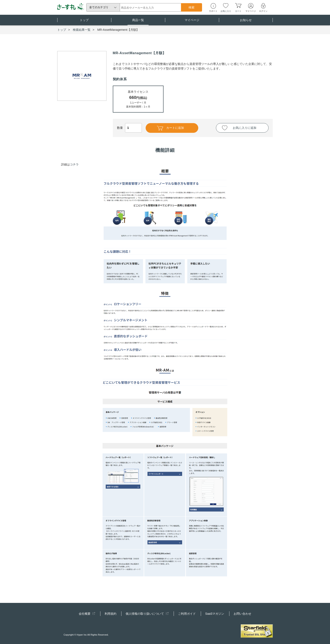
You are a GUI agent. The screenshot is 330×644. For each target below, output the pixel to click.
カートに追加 (170, 128)
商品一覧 (138, 22)
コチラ (74, 164)
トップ (84, 22)
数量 (129, 128)
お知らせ (246, 22)
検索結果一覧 (82, 30)
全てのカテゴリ (99, 7)
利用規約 (110, 614)
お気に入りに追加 (245, 128)
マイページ (192, 22)
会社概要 (87, 614)
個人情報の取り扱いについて (147, 614)
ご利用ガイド (187, 614)
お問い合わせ (242, 614)
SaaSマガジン (215, 614)
